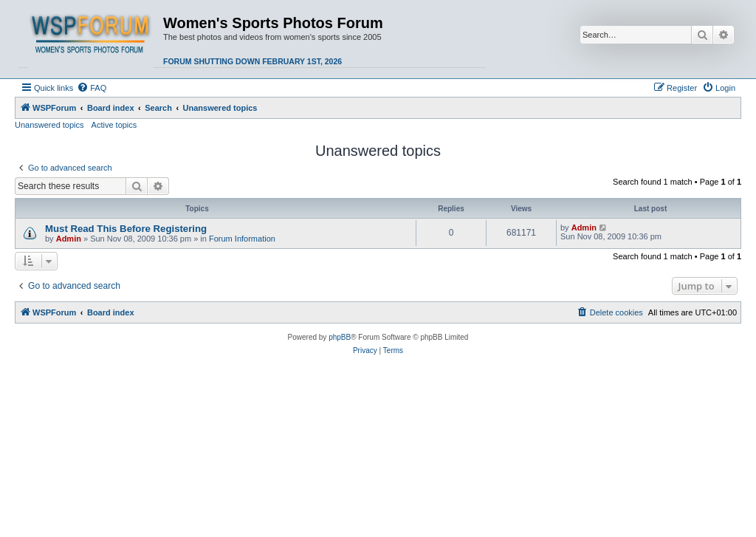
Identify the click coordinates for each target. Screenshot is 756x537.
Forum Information (242, 239)
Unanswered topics (49, 125)
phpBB (340, 337)
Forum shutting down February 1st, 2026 (252, 61)
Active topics (114, 125)
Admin (69, 239)
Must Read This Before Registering (126, 229)
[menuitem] (92, 88)
